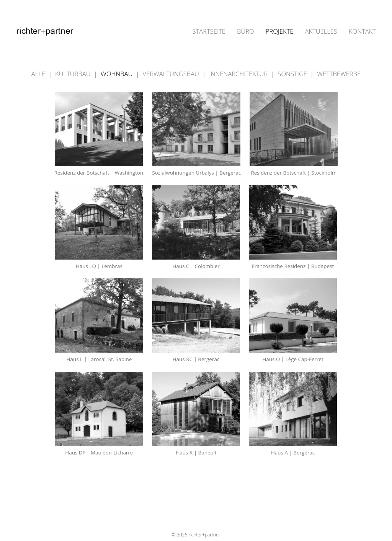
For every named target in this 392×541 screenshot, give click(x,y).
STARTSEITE (209, 32)
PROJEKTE (280, 32)
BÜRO (246, 32)
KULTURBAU (74, 74)
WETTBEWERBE (339, 74)
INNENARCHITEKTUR (239, 74)
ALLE (39, 74)
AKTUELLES (321, 32)
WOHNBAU (118, 74)
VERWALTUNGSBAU (172, 74)
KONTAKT (362, 32)
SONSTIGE (293, 74)
